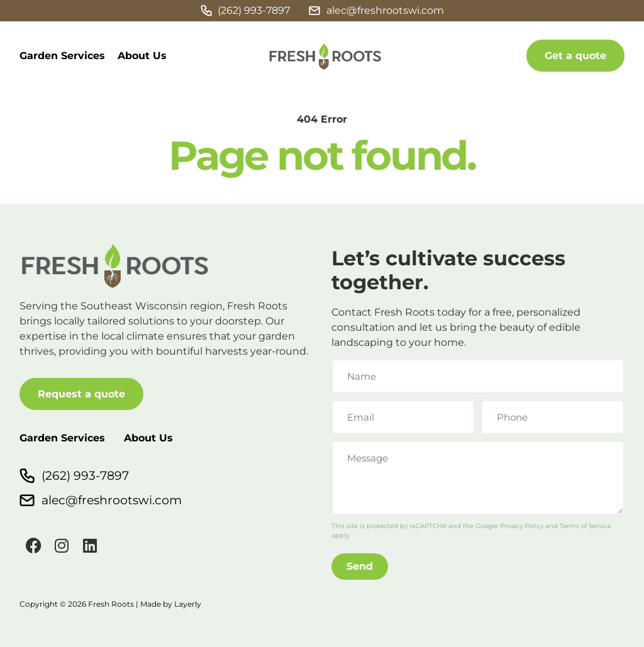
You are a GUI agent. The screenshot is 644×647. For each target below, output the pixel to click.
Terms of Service (586, 526)
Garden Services (62, 56)
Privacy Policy (522, 526)
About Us (142, 56)
